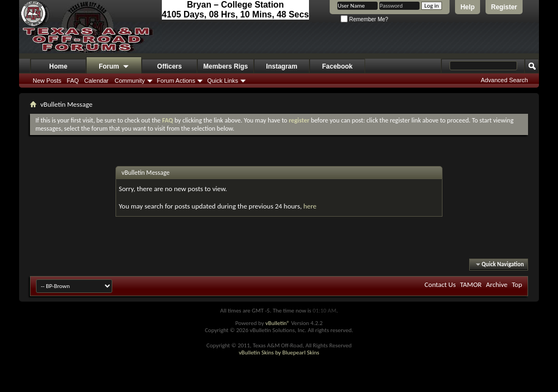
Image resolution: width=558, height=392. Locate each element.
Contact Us (440, 284)
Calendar (97, 81)
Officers (169, 66)
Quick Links (223, 81)
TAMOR (471, 284)
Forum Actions (176, 81)
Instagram (281, 66)
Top (517, 284)
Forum (114, 67)
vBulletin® (278, 323)
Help (468, 7)
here (310, 206)
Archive (497, 284)
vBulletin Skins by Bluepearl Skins (279, 353)
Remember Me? (364, 19)
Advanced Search (504, 80)
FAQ (73, 81)
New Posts (47, 81)
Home (58, 66)
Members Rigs (226, 66)
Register (504, 7)
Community (130, 81)
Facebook (337, 66)
